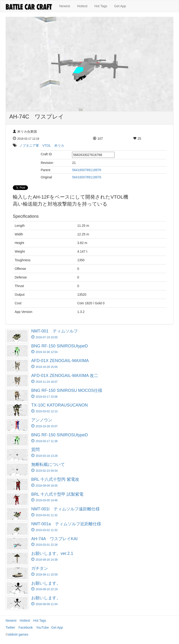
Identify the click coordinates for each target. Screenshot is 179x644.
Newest (65, 6)
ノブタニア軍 (29, 146)
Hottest (82, 6)
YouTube (43, 627)
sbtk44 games (18, 634)
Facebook (26, 627)
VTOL (47, 146)
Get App (120, 6)
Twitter (10, 627)
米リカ (59, 146)
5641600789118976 (87, 170)
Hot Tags (101, 6)
